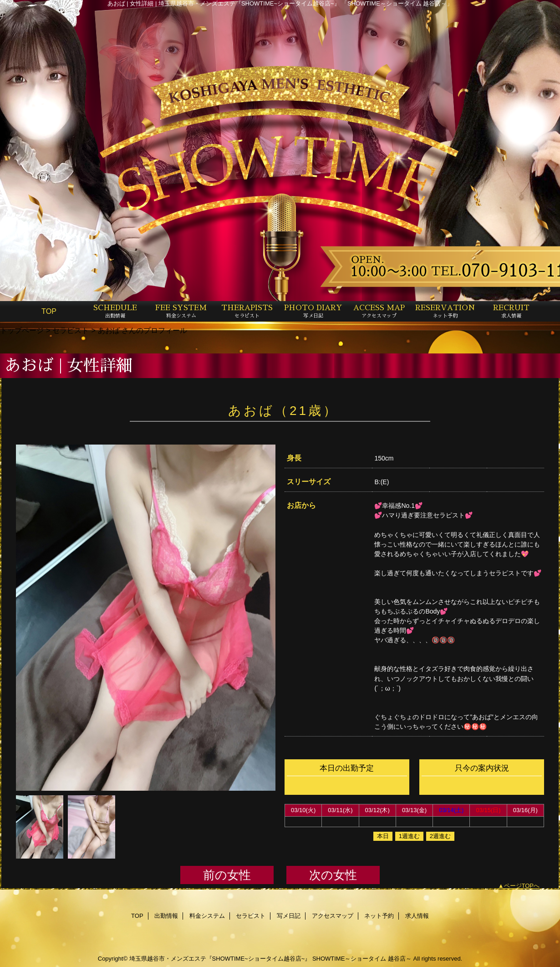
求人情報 (417, 916)
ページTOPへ (522, 886)
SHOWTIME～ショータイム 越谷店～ (362, 959)
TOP (49, 311)
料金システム (207, 916)
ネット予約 (379, 916)
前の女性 (227, 875)
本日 (383, 836)
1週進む (409, 836)
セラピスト (71, 330)
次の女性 (333, 875)
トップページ (22, 330)
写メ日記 (289, 916)
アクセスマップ (333, 916)
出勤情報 (166, 916)
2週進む (440, 836)
